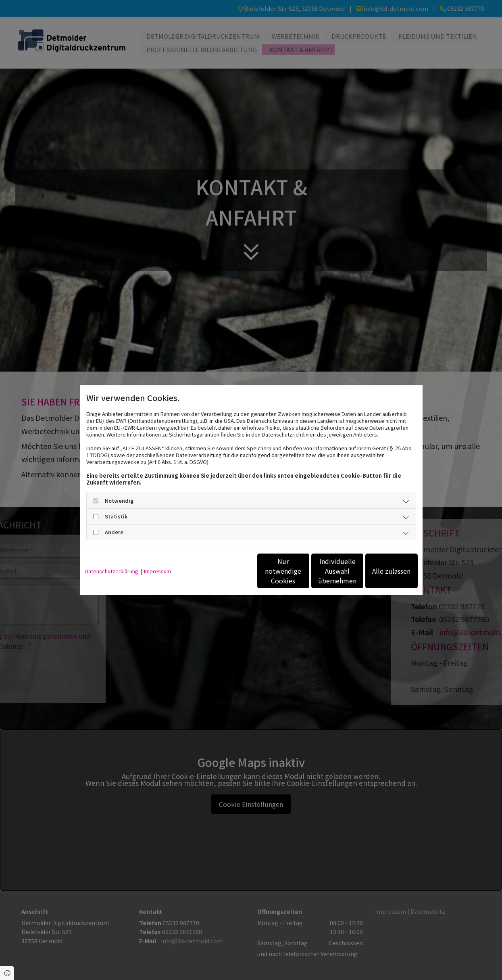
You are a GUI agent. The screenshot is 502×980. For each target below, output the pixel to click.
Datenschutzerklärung (111, 571)
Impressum (157, 571)
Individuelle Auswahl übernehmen (304, 571)
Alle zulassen (380, 571)
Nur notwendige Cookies (227, 571)
